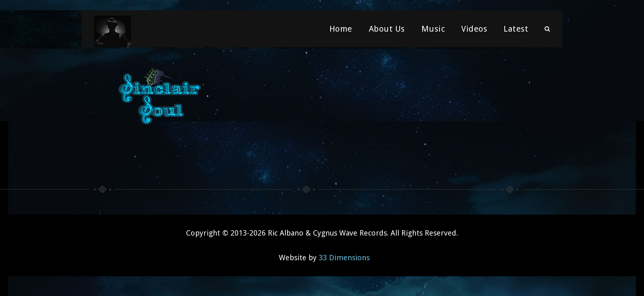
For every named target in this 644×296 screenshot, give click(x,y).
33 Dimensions (344, 256)
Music (433, 31)
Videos (474, 31)
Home (341, 31)
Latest (516, 31)
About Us (387, 31)
